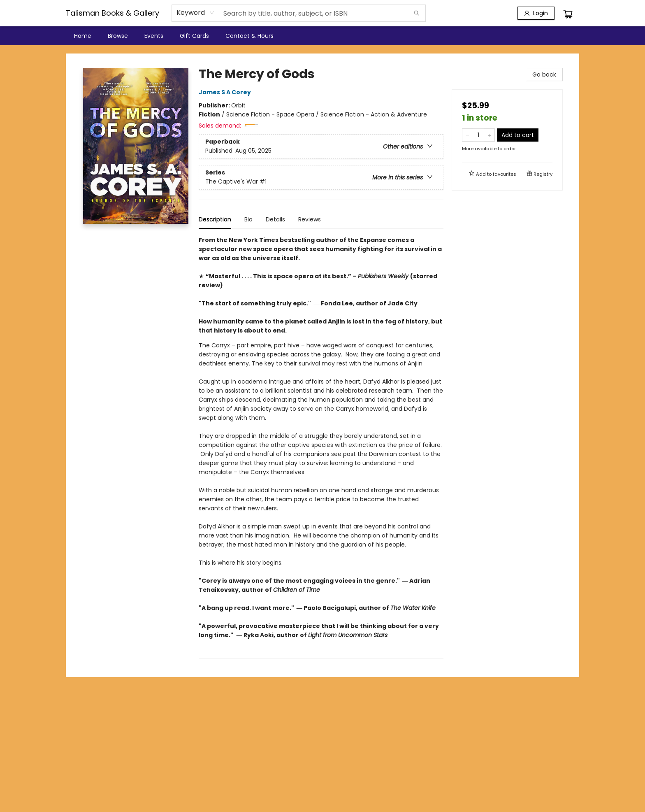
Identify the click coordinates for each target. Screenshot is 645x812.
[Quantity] (478, 135)
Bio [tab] (248, 219)
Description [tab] (215, 219)
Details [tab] (275, 219)
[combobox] (196, 13)
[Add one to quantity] (489, 135)
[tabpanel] (321, 447)
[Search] (417, 13)
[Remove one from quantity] (468, 135)
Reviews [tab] (310, 219)
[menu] (322, 36)
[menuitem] (83, 36)
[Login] (536, 13)
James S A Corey (226, 92)
